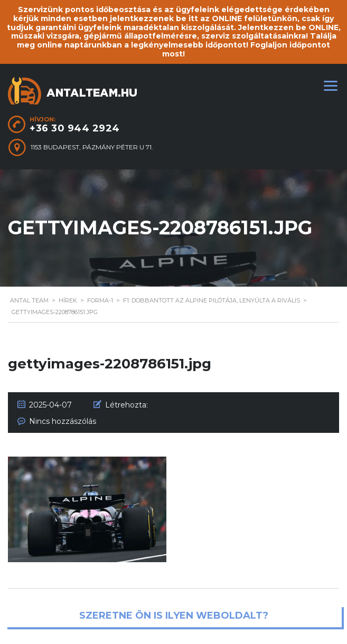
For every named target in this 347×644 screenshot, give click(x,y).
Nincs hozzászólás (63, 421)
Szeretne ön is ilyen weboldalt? (174, 616)
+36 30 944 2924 (75, 128)
